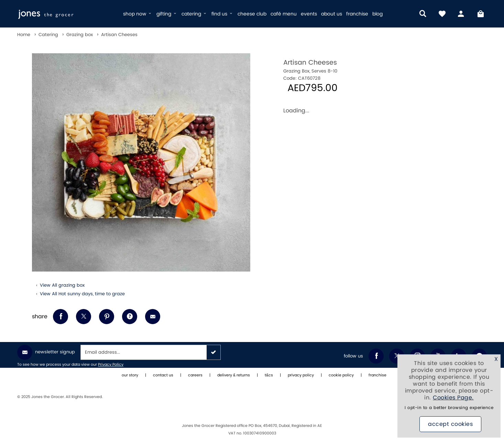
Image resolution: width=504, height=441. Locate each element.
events (309, 14)
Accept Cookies (450, 424)
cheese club (252, 14)
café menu (284, 14)
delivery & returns (234, 375)
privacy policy (301, 375)
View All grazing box (62, 285)
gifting (167, 14)
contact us (163, 375)
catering (194, 14)
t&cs (269, 375)
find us (222, 14)
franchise (357, 14)
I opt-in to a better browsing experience (449, 408)
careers (195, 375)
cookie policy (341, 375)
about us (332, 14)
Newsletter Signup (46, 352)
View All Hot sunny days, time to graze (82, 294)
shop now (138, 14)
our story (130, 375)
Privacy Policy (111, 365)
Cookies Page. (453, 398)
